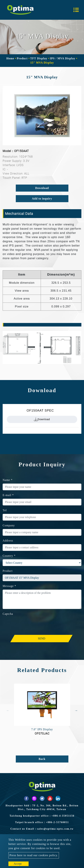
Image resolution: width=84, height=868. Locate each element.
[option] (42, 116)
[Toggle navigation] (76, 10)
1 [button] (34, 740)
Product (22, 58)
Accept (18, 864)
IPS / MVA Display (63, 58)
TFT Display (39, 58)
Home (10, 58)
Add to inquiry (42, 199)
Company (9, 525)
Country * (9, 556)
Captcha (8, 614)
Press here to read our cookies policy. (34, 855)
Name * (8, 480)
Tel (5, 510)
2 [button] (39, 740)
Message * (9, 586)
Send (42, 638)
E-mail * (8, 495)
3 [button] (45, 740)
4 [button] (50, 740)
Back (42, 759)
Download (42, 188)
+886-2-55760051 (57, 822)
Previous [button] (8, 710)
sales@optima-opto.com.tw (55, 829)
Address (8, 541)
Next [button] (76, 710)
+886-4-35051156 (63, 816)
